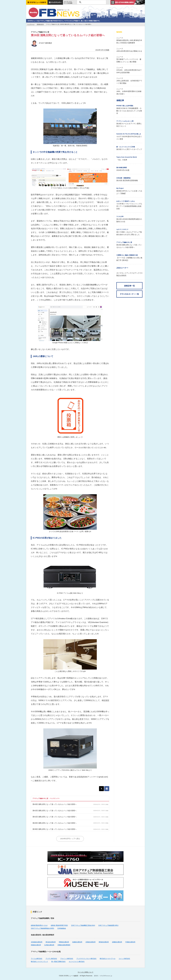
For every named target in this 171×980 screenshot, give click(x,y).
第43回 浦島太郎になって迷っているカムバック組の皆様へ (54, 804)
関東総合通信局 (64, 942)
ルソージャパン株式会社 (77, 962)
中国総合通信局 (130, 942)
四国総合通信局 (36, 945)
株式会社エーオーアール (108, 959)
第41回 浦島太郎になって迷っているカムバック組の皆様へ (54, 817)
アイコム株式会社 (37, 959)
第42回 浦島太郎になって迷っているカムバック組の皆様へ (54, 811)
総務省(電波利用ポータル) (39, 925)
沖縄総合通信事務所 (64, 945)
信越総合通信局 (77, 942)
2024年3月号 (40, 24)
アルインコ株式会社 (67, 959)
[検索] (91, 2)
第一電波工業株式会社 (58, 962)
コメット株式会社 (124, 959)
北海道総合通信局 (37, 942)
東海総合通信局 (104, 942)
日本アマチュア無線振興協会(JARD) (42, 928)
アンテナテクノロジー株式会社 (86, 959)
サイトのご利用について (85, 972)
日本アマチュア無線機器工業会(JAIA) (83, 925)
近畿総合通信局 (117, 942)
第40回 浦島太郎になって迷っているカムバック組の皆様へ (54, 823)
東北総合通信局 (51, 942)
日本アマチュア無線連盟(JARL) (108, 925)
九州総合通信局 (49, 945)
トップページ (31, 24)
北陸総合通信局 (90, 942)
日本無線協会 (62, 928)
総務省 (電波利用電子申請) (59, 925)
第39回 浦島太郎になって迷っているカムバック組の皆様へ (54, 829)
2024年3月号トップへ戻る (70, 839)
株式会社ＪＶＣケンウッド (39, 962)
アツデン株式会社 (51, 959)
